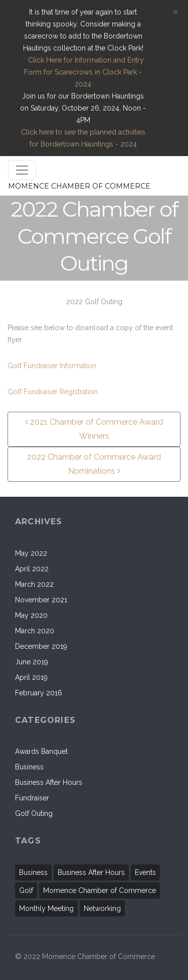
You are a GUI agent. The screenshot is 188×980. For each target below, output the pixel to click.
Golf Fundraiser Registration (53, 392)
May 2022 (31, 553)
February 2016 (39, 693)
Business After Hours (49, 782)
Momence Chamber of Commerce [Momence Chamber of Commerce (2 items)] (100, 890)
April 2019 (31, 677)
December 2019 (41, 646)
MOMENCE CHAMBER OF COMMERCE (79, 186)
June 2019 (32, 662)
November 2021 (41, 600)
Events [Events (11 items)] (145, 872)
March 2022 (34, 584)
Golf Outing (34, 813)
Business (29, 767)
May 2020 (31, 615)
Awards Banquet (41, 751)
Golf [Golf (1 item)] (26, 890)
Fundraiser (32, 798)
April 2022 (32, 569)
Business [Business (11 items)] (33, 872)
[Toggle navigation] (22, 170)
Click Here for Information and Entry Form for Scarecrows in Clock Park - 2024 (83, 72)
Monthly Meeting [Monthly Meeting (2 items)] (46, 908)
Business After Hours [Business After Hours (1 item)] (91, 872)
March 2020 (35, 631)
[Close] (175, 12)
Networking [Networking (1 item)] (102, 908)
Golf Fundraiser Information (52, 366)
